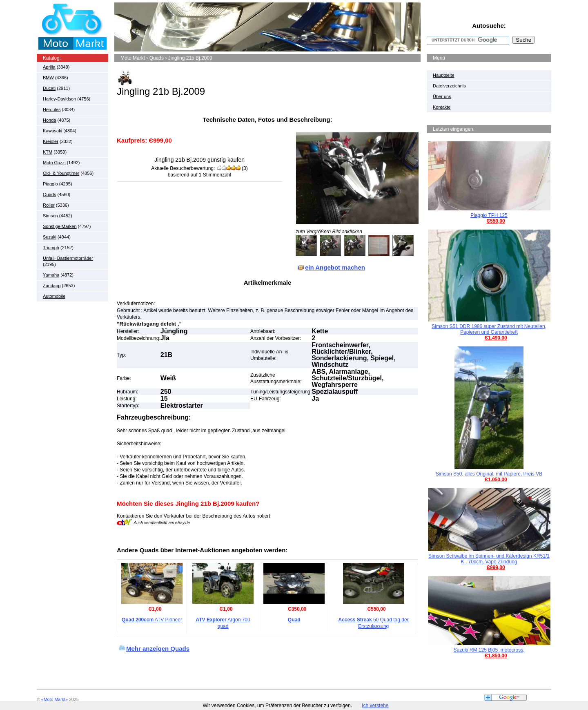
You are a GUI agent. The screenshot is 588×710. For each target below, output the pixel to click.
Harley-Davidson (59, 99)
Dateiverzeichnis (449, 86)
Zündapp (52, 286)
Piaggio (50, 184)
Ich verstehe (375, 706)
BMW (48, 78)
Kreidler (51, 141)
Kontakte (442, 107)
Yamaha (51, 275)
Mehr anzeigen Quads (158, 649)
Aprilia (49, 67)
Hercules (52, 109)
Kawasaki (52, 131)
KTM (48, 152)
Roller (49, 205)
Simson (50, 216)
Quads (49, 194)
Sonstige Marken (60, 226)
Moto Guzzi (54, 163)
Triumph (51, 248)
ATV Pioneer (152, 620)
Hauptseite (444, 75)
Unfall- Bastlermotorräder (68, 258)
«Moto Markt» (55, 699)
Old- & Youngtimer (61, 173)
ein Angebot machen (335, 267)
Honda (49, 120)
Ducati (49, 88)
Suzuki (50, 237)
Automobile (54, 296)
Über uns (442, 96)
